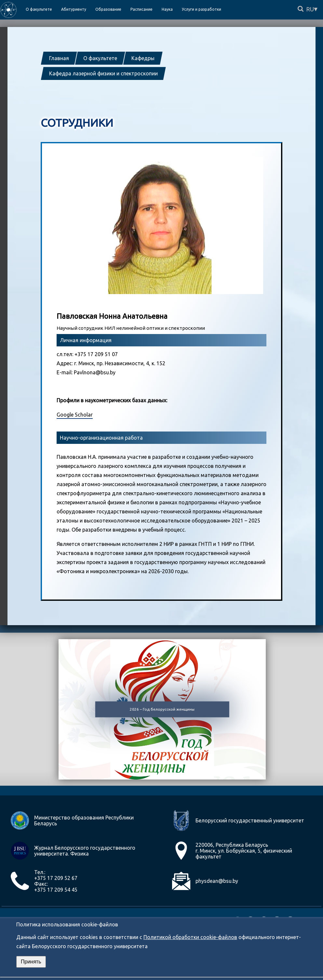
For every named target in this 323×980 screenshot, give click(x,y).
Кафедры (143, 58)
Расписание (141, 9)
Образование (108, 9)
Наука (167, 9)
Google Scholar (75, 415)
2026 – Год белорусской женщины (162, 709)
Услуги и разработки (202, 9)
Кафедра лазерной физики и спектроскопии (103, 73)
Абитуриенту (74, 9)
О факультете (100, 58)
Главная (59, 58)
